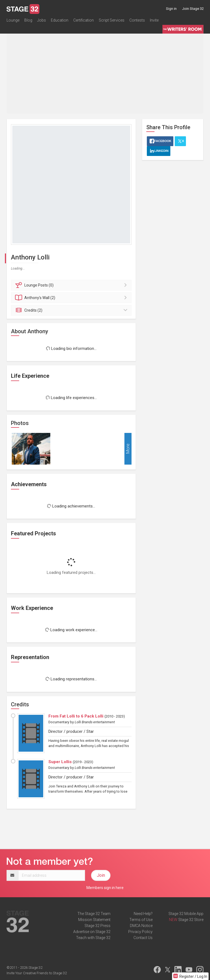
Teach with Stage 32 (93, 938)
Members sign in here (105, 888)
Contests (137, 20)
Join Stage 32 (193, 9)
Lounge (13, 20)
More (128, 449)
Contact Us (143, 938)
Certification (84, 20)
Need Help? (143, 914)
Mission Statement (94, 920)
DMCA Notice (141, 926)
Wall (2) (72, 298)
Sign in (171, 9)
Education (60, 20)
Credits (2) (72, 310)
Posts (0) (72, 285)
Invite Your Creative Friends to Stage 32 (37, 973)
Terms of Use (141, 920)
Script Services (112, 20)
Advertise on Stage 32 (92, 932)
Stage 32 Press (97, 926)
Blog (28, 20)
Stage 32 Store (191, 920)
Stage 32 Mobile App (186, 914)
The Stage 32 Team (94, 914)
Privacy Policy (140, 932)
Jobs (42, 20)
